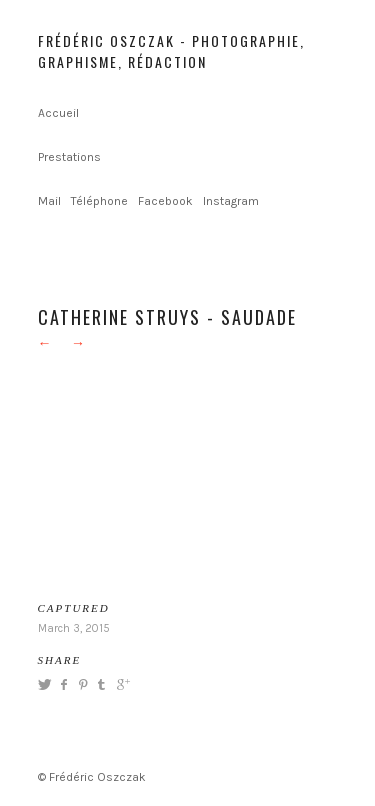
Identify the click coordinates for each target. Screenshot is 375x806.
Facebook (165, 201)
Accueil (58, 113)
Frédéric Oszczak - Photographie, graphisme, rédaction (171, 51)
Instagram (231, 201)
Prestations (69, 157)
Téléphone (99, 201)
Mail (49, 201)
